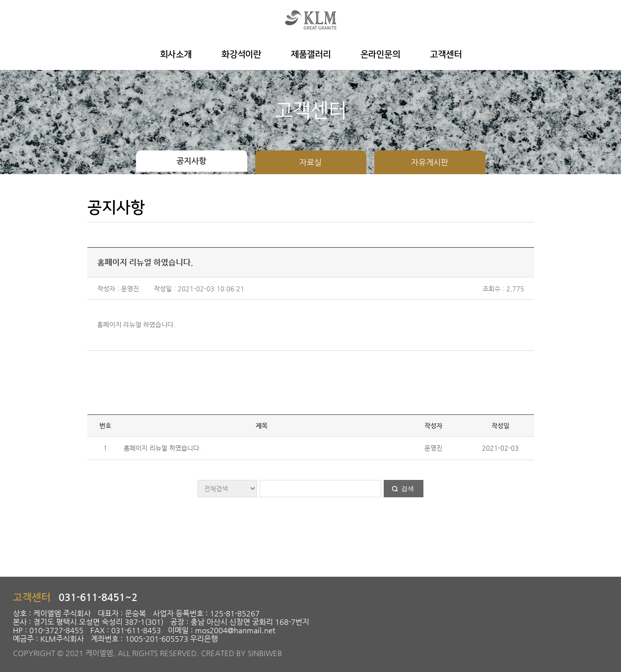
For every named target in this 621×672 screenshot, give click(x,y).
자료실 (310, 162)
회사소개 (176, 55)
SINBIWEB (265, 653)
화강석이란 (241, 55)
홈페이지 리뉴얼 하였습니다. (162, 448)
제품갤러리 (311, 55)
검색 (408, 489)
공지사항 (191, 161)
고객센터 (446, 55)
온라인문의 (380, 55)
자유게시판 (430, 162)
